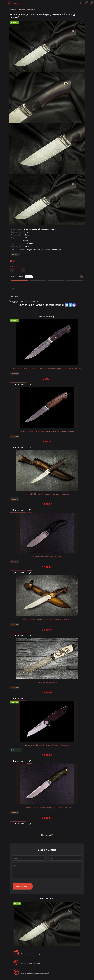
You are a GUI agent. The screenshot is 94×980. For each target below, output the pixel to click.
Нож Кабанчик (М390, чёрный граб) (47, 557)
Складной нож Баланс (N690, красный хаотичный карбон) (47, 744)
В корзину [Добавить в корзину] (19, 385)
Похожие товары (47, 317)
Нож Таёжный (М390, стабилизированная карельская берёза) (47, 807)
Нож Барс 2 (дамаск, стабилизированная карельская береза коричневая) (47, 431)
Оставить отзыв (22, 885)
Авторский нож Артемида (47, 682)
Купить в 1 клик (15, 298)
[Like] (31, 385)
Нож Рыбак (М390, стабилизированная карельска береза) (47, 494)
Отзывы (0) (47, 834)
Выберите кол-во (16, 267)
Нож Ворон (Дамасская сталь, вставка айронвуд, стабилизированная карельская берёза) (47, 369)
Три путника (14, 2)
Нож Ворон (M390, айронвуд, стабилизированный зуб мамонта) (47, 619)
